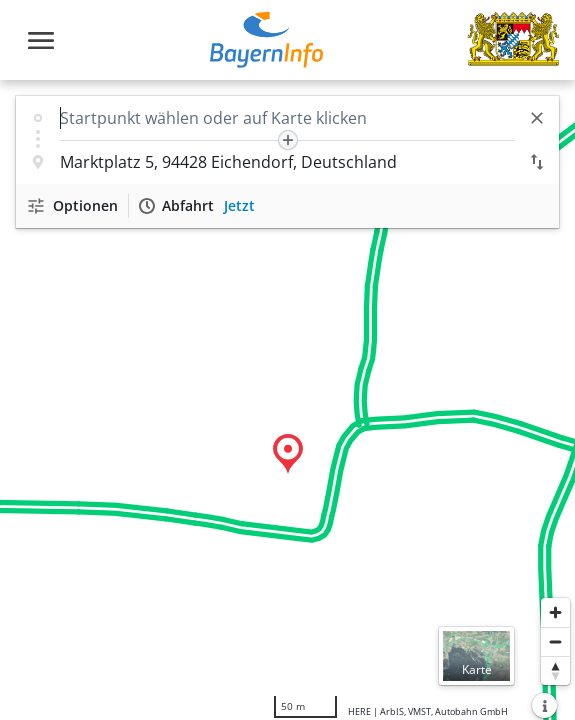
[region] (287, 400)
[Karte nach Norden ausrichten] (555, 670)
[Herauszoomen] (555, 641)
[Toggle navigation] (41, 40)
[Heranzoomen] (555, 612)
